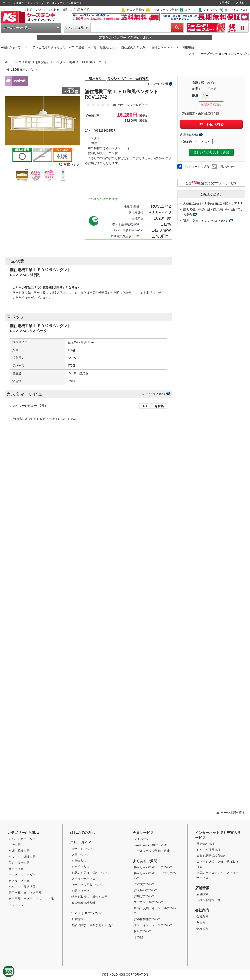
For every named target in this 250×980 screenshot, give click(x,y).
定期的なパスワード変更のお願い (125, 38)
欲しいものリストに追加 (211, 152)
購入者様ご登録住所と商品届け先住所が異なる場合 (213, 212)
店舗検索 (202, 894)
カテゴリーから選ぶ (17, 28)
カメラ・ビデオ (19, 881)
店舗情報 (202, 888)
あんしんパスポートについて (153, 867)
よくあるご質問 (58, 10)
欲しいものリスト (236, 10)
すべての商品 (75, 28)
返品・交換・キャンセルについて (206, 221)
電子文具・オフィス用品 (25, 893)
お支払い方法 (80, 867)
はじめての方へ (34, 10)
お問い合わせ (226, 167)
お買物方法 (79, 861)
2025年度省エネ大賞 (83, 47)
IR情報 (201, 922)
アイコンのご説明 (156, 84)
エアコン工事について (149, 902)
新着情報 (77, 919)
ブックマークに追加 (196, 167)
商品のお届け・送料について (91, 873)
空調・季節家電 (19, 851)
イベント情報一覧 (208, 900)
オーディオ (16, 869)
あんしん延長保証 (208, 850)
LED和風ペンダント (94, 62)
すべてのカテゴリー (22, 839)
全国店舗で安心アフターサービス (211, 183)
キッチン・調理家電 (22, 857)
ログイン (190, 10)
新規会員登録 (135, 10)
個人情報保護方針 (83, 903)
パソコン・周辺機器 (22, 887)
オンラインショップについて (153, 925)
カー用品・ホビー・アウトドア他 (31, 899)
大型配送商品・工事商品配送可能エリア (210, 203)
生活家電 (25, 62)
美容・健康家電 (19, 863)
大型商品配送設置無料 (211, 856)
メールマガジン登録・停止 (152, 851)
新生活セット (109, 47)
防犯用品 (188, 47)
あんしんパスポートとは (150, 845)
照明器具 (42, 62)
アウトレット (18, 905)
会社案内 (241, 3)
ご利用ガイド (80, 10)
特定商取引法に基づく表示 (89, 897)
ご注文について (144, 884)
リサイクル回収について (88, 885)
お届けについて (144, 896)
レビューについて (154, 394)
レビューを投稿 (153, 406)
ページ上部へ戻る (233, 813)
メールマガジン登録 (164, 10)
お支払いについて (146, 890)
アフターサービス (83, 879)
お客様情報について (147, 919)
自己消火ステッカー (135, 47)
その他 (138, 937)
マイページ (210, 10)
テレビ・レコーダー (22, 875)
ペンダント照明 (64, 62)
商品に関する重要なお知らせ (92, 925)
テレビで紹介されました (49, 47)
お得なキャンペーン (165, 47)
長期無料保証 (205, 844)
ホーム (9, 62)
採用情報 (225, 3)
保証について (143, 931)
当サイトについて (83, 849)
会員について (80, 855)
